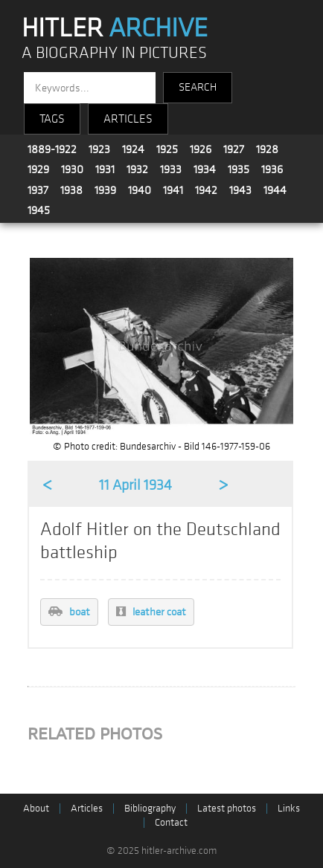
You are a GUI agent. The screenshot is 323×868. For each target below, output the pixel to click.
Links (289, 808)
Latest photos (227, 808)
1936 (272, 169)
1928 (267, 149)
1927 (234, 149)
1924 (133, 149)
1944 (275, 190)
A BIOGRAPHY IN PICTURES (114, 53)
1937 (38, 190)
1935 (239, 169)
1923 (99, 149)
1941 (173, 190)
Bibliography (150, 808)
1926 (201, 149)
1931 (105, 169)
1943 (240, 190)
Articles (87, 808)
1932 (137, 169)
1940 (140, 190)
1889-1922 (52, 149)
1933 (171, 169)
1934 (205, 169)
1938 (71, 190)
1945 (39, 210)
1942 (206, 190)
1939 (105, 190)
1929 (38, 169)
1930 (72, 169)
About (36, 808)
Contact (171, 822)
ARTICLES (128, 119)
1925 (167, 149)
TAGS (52, 119)
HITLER (115, 28)
